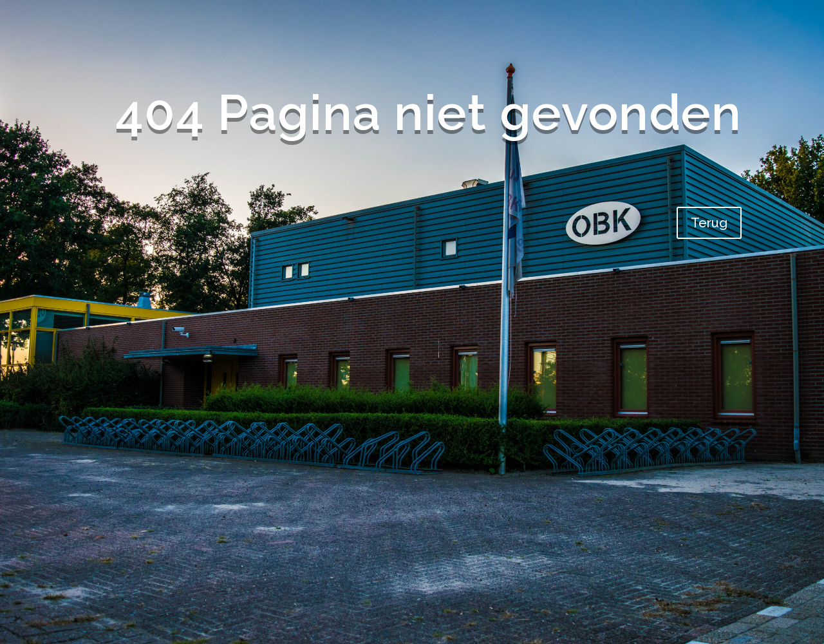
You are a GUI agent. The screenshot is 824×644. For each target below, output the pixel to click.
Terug (709, 223)
